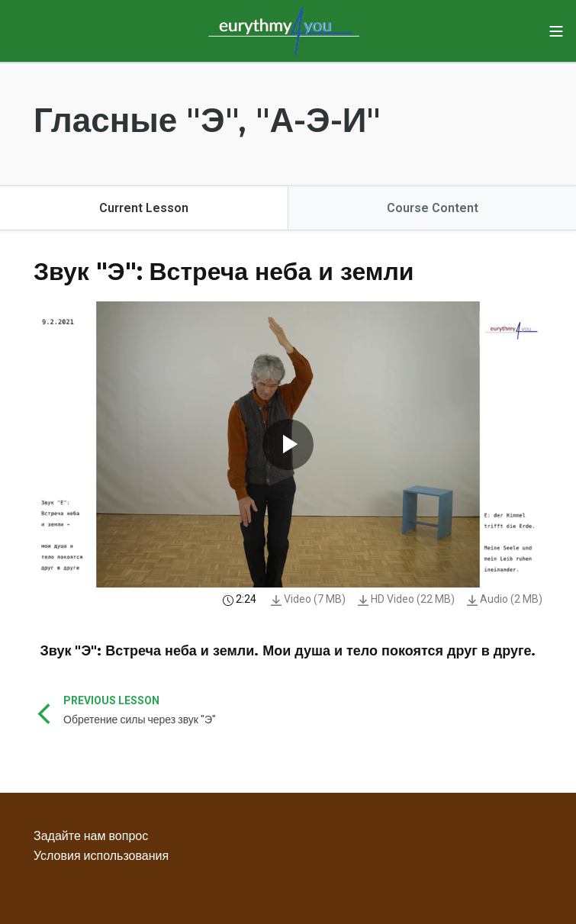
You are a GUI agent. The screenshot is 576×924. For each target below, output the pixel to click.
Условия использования (101, 856)
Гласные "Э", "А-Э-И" (207, 120)
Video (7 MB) (308, 599)
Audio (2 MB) (505, 599)
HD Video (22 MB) (406, 599)
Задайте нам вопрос (91, 836)
